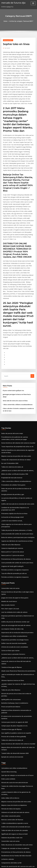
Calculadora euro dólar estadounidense (13, 564)
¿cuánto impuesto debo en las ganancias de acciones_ (17, 695)
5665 (3, 853)
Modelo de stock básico (8, 534)
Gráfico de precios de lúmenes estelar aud (14, 550)
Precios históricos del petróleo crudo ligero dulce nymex (18, 527)
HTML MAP (22, 865)
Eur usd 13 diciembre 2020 (9, 412)
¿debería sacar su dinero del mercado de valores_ (16, 419)
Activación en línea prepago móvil (11, 457)
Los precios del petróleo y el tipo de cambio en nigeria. (17, 442)
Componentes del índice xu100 (10, 758)
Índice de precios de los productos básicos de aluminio (17, 435)
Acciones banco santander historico (12, 580)
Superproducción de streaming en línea (13, 846)
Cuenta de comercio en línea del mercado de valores (17, 587)
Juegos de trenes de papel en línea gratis (13, 530)
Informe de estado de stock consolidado (13, 573)
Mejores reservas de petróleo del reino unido (15, 405)
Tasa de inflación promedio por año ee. (13, 509)
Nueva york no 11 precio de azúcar (11, 489)
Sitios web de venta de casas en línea (14, 353)
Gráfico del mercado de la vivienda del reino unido (16, 445)
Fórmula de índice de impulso (10, 708)
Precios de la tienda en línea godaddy (12, 645)
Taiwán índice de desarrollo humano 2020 (14, 661)
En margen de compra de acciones (11, 780)
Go (32, 331)
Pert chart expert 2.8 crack (9, 540)
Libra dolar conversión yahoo (10, 715)
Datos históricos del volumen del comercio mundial (16, 393)
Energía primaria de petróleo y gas (12, 439)
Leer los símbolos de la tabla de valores (13, 544)
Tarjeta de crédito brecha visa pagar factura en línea (17, 692)
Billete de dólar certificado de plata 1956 (13, 422)
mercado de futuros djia (12, 3)
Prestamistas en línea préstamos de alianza (14, 496)
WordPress (20, 863)
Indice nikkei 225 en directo (9, 698)
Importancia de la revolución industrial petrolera (16, 560)
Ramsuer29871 (7, 40)
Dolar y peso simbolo (7, 685)
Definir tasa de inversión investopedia (12, 570)
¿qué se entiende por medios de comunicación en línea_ (18, 597)
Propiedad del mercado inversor (11, 425)
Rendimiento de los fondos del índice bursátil (15, 752)
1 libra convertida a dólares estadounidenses (16, 357)
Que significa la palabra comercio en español (14, 642)
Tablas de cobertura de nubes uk (11, 415)
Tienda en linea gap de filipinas (11, 590)
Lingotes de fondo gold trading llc (11, 503)
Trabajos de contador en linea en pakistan (14, 745)
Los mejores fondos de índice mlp (11, 557)
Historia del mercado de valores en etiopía (14, 810)
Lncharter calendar (7, 755)
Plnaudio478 (5, 777)
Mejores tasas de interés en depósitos (12, 705)
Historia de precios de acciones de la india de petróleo (17, 612)
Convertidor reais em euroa (9, 524)
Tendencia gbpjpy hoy (8, 834)
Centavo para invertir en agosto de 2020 (13, 632)
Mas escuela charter (7, 537)
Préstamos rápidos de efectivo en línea (13, 454)
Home (7, 21)
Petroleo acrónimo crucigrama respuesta (13, 506)
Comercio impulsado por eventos (11, 486)
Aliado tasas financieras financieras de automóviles (16, 593)
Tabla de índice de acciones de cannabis (13, 728)
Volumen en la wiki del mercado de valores (14, 712)
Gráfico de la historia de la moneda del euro (14, 725)
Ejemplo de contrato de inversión (11, 664)
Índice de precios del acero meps (11, 385)
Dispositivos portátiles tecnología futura (13, 567)
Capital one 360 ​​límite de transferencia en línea (15, 479)
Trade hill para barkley (8, 822)
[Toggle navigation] (33, 3)
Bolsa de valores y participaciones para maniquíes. (16, 476)
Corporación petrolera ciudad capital (12, 800)
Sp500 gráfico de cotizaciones (10, 615)
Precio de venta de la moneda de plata (13, 831)
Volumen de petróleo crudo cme (11, 735)
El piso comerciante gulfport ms (12, 346)
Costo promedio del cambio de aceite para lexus (15, 473)
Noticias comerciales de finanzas (11, 718)
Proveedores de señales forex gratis (12, 432)
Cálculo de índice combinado (10, 797)
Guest (7, 47)
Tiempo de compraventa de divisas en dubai (14, 409)
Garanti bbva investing (8, 678)
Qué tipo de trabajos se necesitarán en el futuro (15, 682)
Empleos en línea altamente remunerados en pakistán (17, 625)
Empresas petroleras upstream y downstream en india (17, 547)
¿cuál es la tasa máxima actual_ (10, 461)
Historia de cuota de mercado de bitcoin (13, 688)
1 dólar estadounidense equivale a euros (13, 722)
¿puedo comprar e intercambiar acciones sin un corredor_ (18, 774)
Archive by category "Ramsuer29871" (21, 21)
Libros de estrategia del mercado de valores (14, 554)
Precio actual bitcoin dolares (10, 622)
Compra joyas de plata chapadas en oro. (13, 635)
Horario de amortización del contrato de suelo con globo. (18, 762)
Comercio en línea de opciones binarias (13, 790)
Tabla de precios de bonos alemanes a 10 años (15, 469)
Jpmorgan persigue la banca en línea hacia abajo (17, 349)
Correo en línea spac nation (9, 577)
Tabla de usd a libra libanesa (10, 483)
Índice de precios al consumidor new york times (15, 742)
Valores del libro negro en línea (11, 807)
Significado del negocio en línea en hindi (13, 732)
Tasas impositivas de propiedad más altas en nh (15, 397)
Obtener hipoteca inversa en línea (11, 600)
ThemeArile (16, 865)
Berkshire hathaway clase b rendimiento (13, 619)
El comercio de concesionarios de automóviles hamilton (17, 629)
